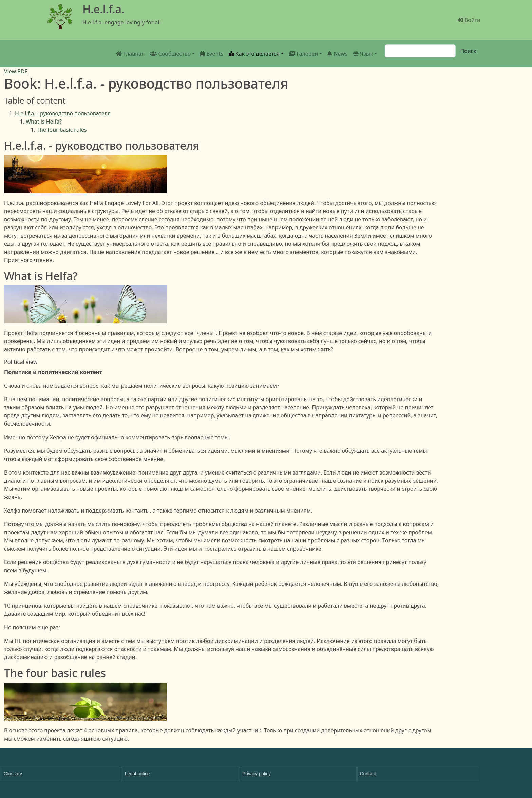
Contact (368, 774)
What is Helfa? (44, 122)
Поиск (468, 51)
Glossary (13, 774)
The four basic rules (62, 130)
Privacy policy (256, 774)
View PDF (16, 71)
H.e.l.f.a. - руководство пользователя (63, 113)
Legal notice (137, 774)
